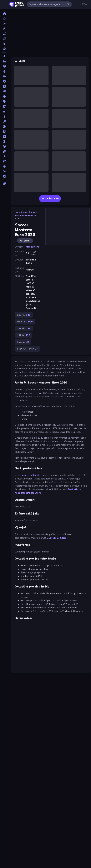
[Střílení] (4, 166)
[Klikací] (4, 111)
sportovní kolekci (32, 475)
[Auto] (4, 61)
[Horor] (4, 96)
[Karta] (4, 106)
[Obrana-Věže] (4, 141)
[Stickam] (4, 156)
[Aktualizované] (4, 34)
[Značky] (4, 184)
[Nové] (4, 24)
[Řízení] (4, 146)
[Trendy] (4, 29)
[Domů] (4, 14)
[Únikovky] (4, 176)
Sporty (24, 212)
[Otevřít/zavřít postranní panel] (5, 4)
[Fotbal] (4, 91)
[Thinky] (4, 171)
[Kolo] (4, 116)
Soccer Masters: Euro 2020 (25, 217)
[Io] (4, 101)
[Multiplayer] (4, 44)
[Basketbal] (4, 66)
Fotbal (32, 212)
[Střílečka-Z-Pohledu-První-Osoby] (4, 161)
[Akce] (4, 56)
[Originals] (4, 39)
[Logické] (4, 126)
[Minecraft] (4, 136)
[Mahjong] (4, 131)
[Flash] (4, 86)
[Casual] (4, 71)
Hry (16, 212)
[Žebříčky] (4, 49)
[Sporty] (4, 151)
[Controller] (4, 76)
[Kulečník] (4, 121)
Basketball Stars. (31, 493)
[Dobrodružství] (4, 81)
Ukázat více (50, 199)
